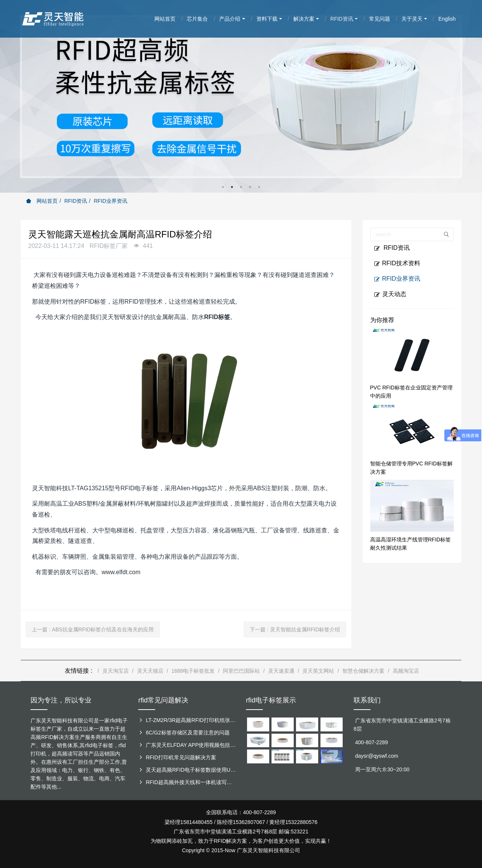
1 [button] (223, 187)
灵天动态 (390, 294)
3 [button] (241, 187)
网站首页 (42, 201)
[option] (241, 96)
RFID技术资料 (397, 263)
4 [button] (250, 187)
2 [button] (232, 187)
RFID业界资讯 (111, 201)
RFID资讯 (76, 201)
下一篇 (295, 629)
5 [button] (259, 187)
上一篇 (93, 629)
